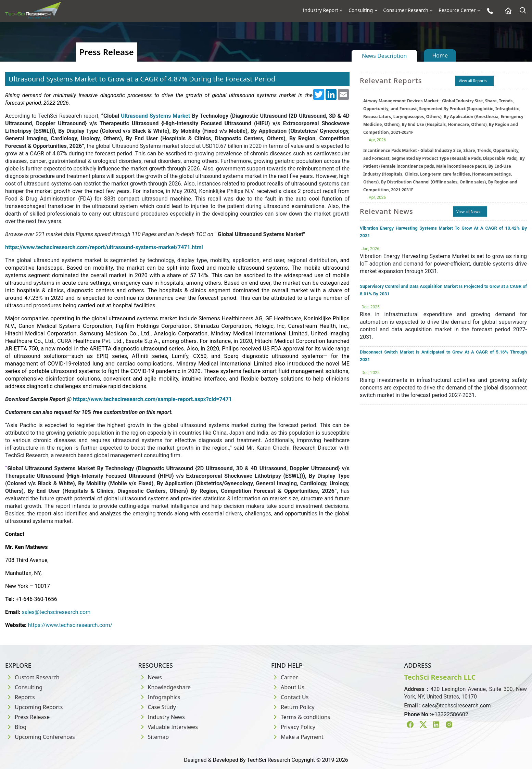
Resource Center (457, 10)
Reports (20, 697)
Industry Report (321, 10)
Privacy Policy (293, 727)
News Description (384, 56)
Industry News (162, 717)
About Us (288, 687)
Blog (16, 727)
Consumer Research (406, 10)
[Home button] (506, 11)
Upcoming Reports (34, 707)
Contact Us (290, 697)
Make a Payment (297, 737)
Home (440, 55)
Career (284, 677)
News (150, 677)
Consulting (361, 10)
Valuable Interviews (168, 727)
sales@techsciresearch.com (56, 612)
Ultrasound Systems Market (155, 116)
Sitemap (154, 737)
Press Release (27, 717)
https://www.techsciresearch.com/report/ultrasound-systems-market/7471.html (104, 247)
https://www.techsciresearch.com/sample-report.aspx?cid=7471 (152, 399)
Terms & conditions (301, 717)
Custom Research (32, 677)
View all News (468, 211)
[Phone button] (488, 11)
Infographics (159, 697)
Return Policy (293, 707)
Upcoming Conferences (40, 737)
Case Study (157, 707)
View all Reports (473, 81)
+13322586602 (450, 714)
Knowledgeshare (164, 687)
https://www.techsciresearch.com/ (70, 625)
